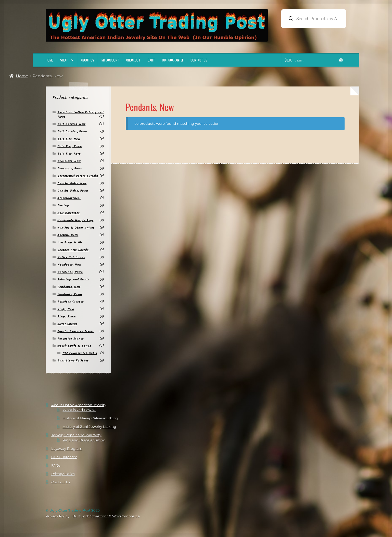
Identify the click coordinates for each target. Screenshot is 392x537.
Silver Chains (67, 324)
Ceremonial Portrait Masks (78, 176)
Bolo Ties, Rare (69, 154)
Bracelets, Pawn (70, 168)
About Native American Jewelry (79, 405)
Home (49, 60)
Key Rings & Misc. (71, 242)
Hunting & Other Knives (76, 228)
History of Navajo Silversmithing (90, 418)
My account (110, 60)
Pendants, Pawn (70, 294)
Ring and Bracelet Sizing (84, 440)
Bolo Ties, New (69, 139)
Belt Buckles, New (71, 124)
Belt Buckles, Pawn (72, 132)
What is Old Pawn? (79, 410)
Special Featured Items (75, 331)
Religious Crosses (71, 302)
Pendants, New (69, 287)
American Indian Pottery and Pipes (80, 115)
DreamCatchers (69, 198)
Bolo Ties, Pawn (69, 146)
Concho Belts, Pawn (73, 191)
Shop (64, 60)
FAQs (56, 465)
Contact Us (199, 60)
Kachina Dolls (68, 235)
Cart (151, 60)
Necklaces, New (69, 265)
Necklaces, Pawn (70, 272)
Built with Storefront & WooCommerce (106, 516)
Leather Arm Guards (73, 250)
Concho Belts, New (72, 183)
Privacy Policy (63, 474)
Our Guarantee (173, 60)
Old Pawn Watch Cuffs (80, 353)
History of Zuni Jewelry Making (89, 427)
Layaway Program (67, 448)
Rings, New (66, 309)
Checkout (133, 60)
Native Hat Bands (71, 257)
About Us (87, 60)
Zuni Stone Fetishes (73, 361)
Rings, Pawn (66, 316)
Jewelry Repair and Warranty (76, 435)
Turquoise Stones (71, 339)
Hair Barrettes (68, 213)
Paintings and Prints (73, 279)
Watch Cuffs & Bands (74, 346)
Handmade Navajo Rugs (75, 220)
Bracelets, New (69, 161)
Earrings (64, 205)
